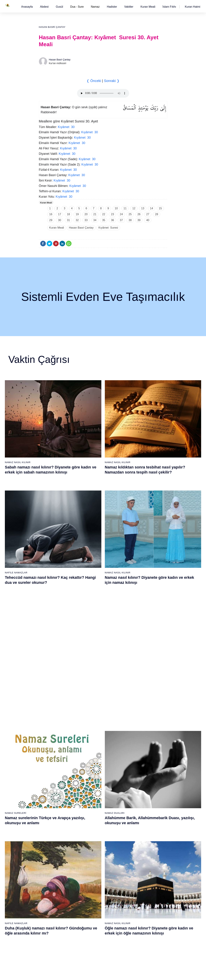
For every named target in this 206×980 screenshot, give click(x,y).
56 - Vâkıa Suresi (135, 821)
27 (148, 214)
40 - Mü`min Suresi (136, 724)
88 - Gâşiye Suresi (94, 904)
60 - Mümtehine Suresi (54, 849)
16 (51, 214)
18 (68, 214)
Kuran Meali (148, 7)
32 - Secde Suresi (94, 791)
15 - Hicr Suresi (51, 803)
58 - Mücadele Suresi (54, 837)
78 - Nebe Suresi (93, 843)
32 (77, 220)
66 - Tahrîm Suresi (52, 886)
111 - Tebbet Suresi (136, 928)
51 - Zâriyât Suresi (136, 791)
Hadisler (112, 7)
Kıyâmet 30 (66, 127)
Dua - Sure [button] (77, 7)
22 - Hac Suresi (92, 730)
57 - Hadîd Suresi (135, 827)
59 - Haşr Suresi (51, 843)
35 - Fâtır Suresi (93, 809)
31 (68, 220)
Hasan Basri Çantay (52, 27)
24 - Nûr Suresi (92, 742)
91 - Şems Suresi (93, 922)
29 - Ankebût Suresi (95, 773)
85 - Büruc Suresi (93, 886)
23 (112, 214)
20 (86, 214)
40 (148, 220)
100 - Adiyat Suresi (136, 861)
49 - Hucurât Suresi (136, 779)
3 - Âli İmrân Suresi (53, 730)
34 (95, 220)
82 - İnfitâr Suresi (93, 867)
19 (77, 214)
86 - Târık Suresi (93, 892)
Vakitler (129, 7)
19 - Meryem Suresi (53, 827)
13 (143, 208)
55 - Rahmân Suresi (137, 815)
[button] (27, 7)
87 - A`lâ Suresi (93, 898)
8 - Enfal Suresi (50, 761)
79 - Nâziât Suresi (94, 849)
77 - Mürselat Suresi (95, 837)
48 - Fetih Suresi (135, 773)
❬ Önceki (94, 81)
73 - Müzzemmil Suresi (55, 928)
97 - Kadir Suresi (135, 843)
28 (157, 214)
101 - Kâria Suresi (136, 867)
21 (95, 214)
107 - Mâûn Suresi (136, 904)
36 (112, 220)
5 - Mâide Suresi (51, 742)
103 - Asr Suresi (135, 880)
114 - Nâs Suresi (135, 946)
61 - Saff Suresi (51, 855)
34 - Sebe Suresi (93, 803)
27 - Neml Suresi (93, 761)
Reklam (149, 974)
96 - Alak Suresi (134, 837)
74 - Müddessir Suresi (54, 934)
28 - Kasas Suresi (93, 767)
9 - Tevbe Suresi (51, 767)
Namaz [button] (95, 7)
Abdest (44, 7)
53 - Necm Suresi (135, 803)
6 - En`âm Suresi (51, 748)
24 (121, 214)
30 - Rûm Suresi (93, 779)
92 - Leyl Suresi (93, 928)
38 (130, 220)
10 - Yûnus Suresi (52, 773)
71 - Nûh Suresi (51, 916)
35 (104, 220)
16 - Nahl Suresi (51, 809)
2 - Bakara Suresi (52, 724)
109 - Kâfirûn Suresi (137, 916)
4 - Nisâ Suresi (50, 736)
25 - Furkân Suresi (94, 748)
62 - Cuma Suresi (52, 861)
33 (86, 220)
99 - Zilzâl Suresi (135, 855)
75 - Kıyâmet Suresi (53, 940)
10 (116, 208)
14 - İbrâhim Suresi (53, 797)
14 (152, 208)
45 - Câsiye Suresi (136, 755)
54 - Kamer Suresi (136, 809)
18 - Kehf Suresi (51, 821)
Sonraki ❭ (112, 81)
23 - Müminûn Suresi (95, 736)
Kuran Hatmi (193, 7)
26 (139, 214)
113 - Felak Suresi (136, 940)
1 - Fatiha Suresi (51, 718)
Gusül (59, 7)
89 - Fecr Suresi (93, 910)
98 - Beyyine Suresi (136, 849)
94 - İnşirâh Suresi (94, 940)
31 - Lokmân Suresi (95, 785)
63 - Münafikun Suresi (54, 867)
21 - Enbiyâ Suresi (94, 724)
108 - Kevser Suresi (137, 910)
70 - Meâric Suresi (52, 910)
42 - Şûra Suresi (135, 736)
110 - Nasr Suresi (135, 922)
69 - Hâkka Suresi (52, 904)
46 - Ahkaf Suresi (135, 761)
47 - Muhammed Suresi (139, 767)
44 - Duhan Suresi (135, 748)
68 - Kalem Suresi (52, 898)
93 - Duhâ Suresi (93, 934)
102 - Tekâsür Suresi (137, 874)
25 (130, 214)
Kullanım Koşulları (132, 974)
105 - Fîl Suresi (134, 892)
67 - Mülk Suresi (51, 892)
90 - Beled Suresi (93, 916)
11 (125, 208)
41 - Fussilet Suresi (136, 730)
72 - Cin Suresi (50, 922)
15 (160, 208)
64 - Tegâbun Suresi (53, 874)
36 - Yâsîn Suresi (93, 815)
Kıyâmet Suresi (108, 228)
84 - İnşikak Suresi (94, 880)
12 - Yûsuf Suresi (52, 785)
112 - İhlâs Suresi (135, 934)
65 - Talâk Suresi (51, 880)
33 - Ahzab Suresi (93, 797)
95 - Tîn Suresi (92, 946)
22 (104, 214)
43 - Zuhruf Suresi (136, 742)
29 (51, 220)
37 (121, 220)
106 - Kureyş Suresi (137, 898)
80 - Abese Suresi (94, 855)
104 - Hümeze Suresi (137, 886)
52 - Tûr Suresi (134, 797)
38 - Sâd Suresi (93, 827)
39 (139, 220)
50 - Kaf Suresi (134, 785)
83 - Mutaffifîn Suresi (95, 874)
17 (60, 214)
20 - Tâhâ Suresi (93, 718)
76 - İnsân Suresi (52, 946)
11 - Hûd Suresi (51, 779)
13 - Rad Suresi (51, 791)
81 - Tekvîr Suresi (94, 861)
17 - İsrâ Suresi (51, 815)
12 (134, 208)
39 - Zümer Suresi (135, 718)
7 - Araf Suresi (50, 755)
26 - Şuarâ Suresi (94, 755)
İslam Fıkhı (169, 7)
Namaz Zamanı (192, 974)
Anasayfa (27, 7)
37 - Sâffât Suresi (94, 821)
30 (60, 220)
